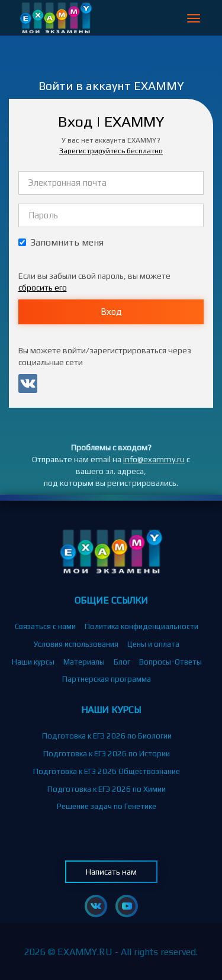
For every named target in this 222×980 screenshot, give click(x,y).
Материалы (84, 662)
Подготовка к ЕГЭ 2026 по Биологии (107, 736)
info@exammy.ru (154, 459)
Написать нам (111, 872)
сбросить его (43, 288)
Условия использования (76, 644)
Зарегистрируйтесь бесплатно (111, 151)
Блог (122, 662)
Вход (111, 312)
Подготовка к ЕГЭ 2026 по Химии (107, 789)
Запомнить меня (61, 242)
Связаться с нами (45, 626)
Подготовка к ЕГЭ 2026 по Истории (107, 754)
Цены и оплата (153, 644)
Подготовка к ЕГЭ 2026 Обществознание (107, 771)
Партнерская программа (107, 679)
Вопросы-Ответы (170, 662)
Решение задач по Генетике (107, 806)
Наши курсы (33, 662)
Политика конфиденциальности (141, 626)
